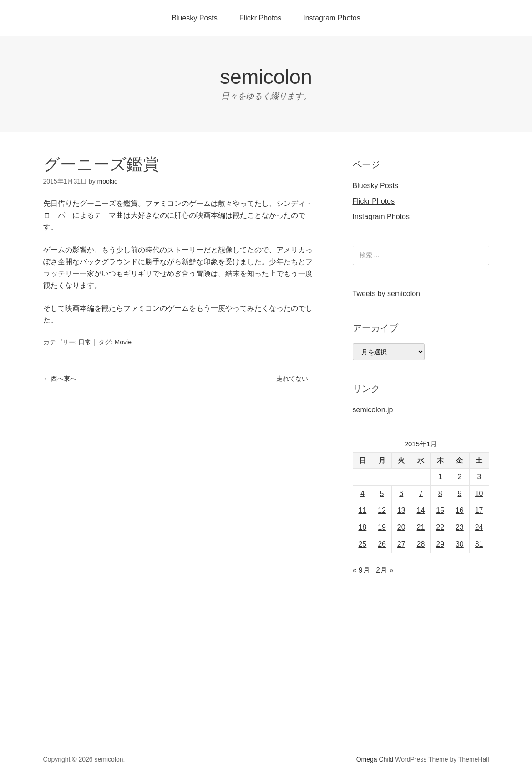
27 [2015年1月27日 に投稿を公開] (401, 544)
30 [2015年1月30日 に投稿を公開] (460, 544)
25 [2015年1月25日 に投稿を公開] (362, 544)
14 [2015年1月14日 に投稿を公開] (421, 510)
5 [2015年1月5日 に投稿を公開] (382, 494)
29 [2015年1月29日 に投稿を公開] (440, 544)
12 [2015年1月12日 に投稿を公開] (382, 510)
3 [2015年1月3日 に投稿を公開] (479, 477)
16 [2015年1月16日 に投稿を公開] (460, 510)
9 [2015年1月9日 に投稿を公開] (459, 494)
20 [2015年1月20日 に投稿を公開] (401, 527)
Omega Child (375, 759)
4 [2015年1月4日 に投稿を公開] (362, 494)
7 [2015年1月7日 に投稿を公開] (421, 494)
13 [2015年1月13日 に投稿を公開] (401, 510)
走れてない (296, 379)
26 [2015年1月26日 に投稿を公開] (382, 544)
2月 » (385, 570)
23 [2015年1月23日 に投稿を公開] (460, 527)
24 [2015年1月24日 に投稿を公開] (479, 527)
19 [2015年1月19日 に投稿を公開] (382, 527)
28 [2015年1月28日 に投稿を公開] (421, 544)
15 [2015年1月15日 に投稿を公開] (440, 510)
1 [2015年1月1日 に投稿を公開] (440, 477)
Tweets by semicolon (387, 294)
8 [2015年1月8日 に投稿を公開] (440, 494)
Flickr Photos (260, 18)
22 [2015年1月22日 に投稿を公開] (440, 527)
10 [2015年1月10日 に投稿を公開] (479, 494)
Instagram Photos (332, 18)
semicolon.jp (373, 410)
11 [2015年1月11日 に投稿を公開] (362, 510)
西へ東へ (60, 379)
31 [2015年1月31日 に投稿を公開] (479, 544)
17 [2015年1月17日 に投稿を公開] (479, 510)
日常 (85, 342)
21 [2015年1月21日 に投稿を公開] (421, 527)
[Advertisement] (266, 667)
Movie (123, 342)
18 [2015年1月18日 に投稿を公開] (362, 527)
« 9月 (361, 570)
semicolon (266, 77)
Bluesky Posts (194, 18)
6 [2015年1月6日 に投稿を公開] (401, 494)
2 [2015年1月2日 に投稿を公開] (459, 477)
